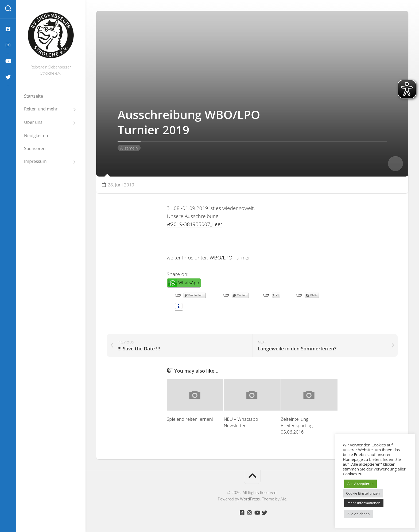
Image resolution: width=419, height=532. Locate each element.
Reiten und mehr (41, 109)
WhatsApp (189, 283)
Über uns (33, 122)
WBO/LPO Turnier (230, 258)
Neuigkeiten (36, 136)
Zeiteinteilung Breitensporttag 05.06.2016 (297, 425)
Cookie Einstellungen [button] (363, 493)
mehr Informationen (364, 503)
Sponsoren (35, 148)
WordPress (250, 499)
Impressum (35, 161)
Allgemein (129, 148)
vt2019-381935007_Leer (195, 224)
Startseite (34, 96)
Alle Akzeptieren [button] (360, 484)
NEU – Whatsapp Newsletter (241, 422)
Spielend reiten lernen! (190, 419)
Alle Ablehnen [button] (358, 514)
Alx (283, 499)
